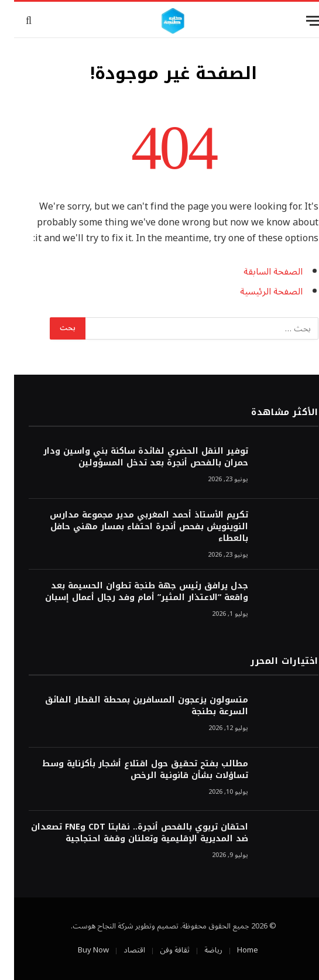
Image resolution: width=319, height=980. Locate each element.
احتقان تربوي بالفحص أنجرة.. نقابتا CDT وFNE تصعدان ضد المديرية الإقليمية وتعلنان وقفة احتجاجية (126, 833)
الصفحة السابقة (259, 272)
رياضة (199, 950)
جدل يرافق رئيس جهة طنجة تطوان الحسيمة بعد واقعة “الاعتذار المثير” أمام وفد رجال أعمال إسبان (133, 592)
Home (234, 950)
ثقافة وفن (161, 950)
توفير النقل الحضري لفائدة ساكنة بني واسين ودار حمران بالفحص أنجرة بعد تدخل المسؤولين (132, 457)
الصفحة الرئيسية (257, 292)
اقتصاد (120, 950)
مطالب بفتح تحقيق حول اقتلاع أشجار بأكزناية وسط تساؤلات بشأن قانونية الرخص (131, 770)
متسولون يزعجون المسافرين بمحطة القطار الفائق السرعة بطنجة (133, 706)
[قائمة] (300, 21)
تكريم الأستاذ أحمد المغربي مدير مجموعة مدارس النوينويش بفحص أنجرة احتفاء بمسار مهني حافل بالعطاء (135, 527)
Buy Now (79, 950)
